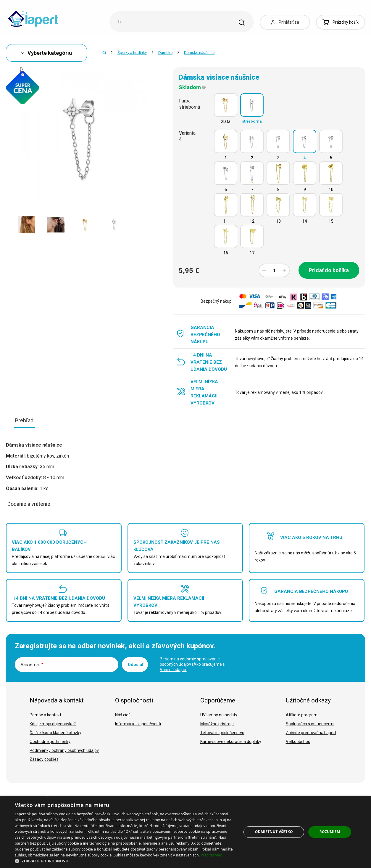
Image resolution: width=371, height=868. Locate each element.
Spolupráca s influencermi (310, 724)
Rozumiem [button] (330, 832)
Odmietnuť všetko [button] (274, 832)
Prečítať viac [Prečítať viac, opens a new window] (211, 855)
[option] (26, 225)
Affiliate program (302, 715)
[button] (125, 861)
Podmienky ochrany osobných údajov (64, 750)
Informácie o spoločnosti (138, 724)
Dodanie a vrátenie (29, 504)
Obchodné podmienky (50, 742)
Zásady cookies (44, 759)
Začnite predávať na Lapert (311, 733)
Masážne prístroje (217, 724)
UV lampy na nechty (219, 715)
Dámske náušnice (199, 53)
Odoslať (136, 665)
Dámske (165, 53)
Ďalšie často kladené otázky (55, 733)
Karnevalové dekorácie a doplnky (231, 742)
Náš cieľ (122, 715)
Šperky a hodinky (132, 53)
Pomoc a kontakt (45, 715)
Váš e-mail (32, 665)
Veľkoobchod (298, 742)
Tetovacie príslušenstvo (222, 733)
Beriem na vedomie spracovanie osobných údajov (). (192, 664)
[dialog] (186, 832)
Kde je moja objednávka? (53, 724)
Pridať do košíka (329, 270)
